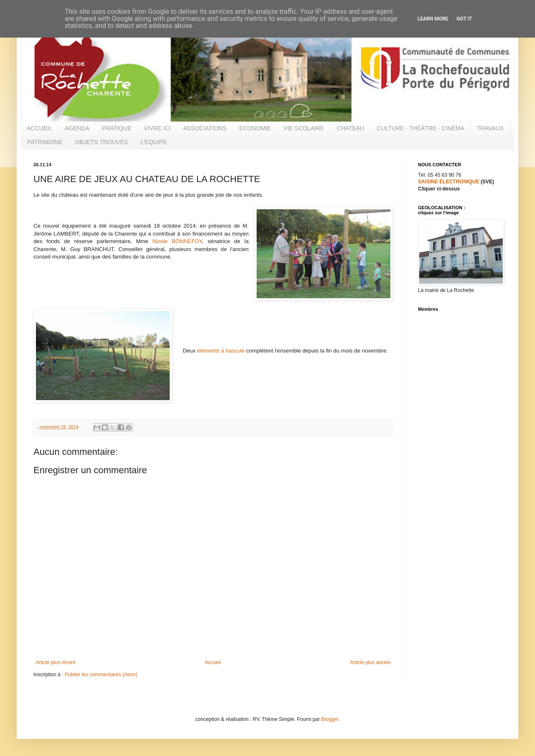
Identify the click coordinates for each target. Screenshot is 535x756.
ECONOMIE (255, 128)
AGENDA (77, 128)
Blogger (330, 719)
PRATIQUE (117, 128)
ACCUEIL (39, 128)
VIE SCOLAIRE (304, 128)
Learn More (433, 19)
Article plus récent (55, 662)
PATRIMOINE (45, 142)
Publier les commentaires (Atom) (101, 675)
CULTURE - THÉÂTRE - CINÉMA (420, 128)
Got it (464, 19)
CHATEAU (351, 128)
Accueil (213, 662)
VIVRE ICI (157, 128)
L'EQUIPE (154, 142)
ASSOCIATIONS (205, 128)
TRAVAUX (490, 128)
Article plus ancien (371, 662)
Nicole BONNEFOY (177, 241)
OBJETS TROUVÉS (102, 142)
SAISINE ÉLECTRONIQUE (449, 182)
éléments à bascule (221, 351)
